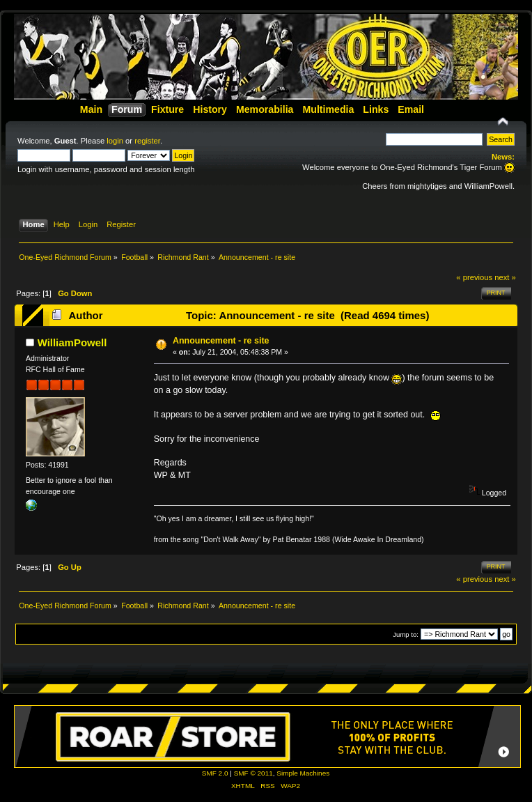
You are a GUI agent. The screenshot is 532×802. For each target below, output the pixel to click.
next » (505, 277)
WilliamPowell (72, 342)
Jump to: (406, 634)
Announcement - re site (221, 341)
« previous (474, 277)
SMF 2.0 (215, 773)
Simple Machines (303, 773)
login (115, 141)
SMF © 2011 (253, 773)
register (147, 141)
